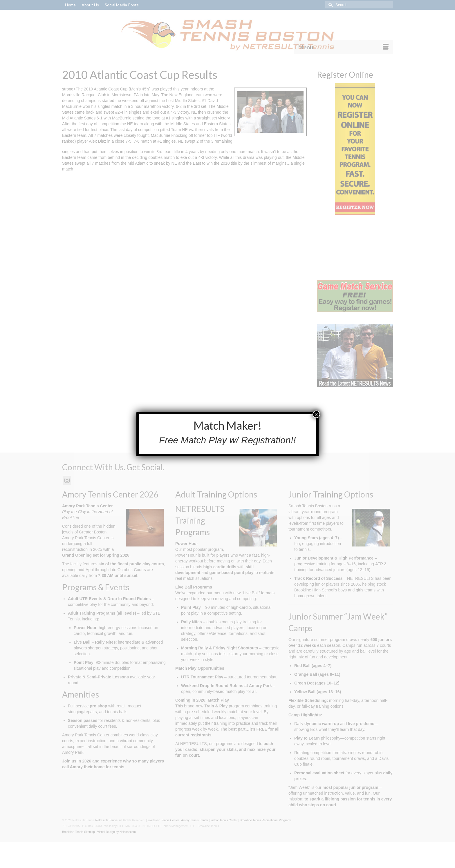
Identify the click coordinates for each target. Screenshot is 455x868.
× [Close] (316, 414)
